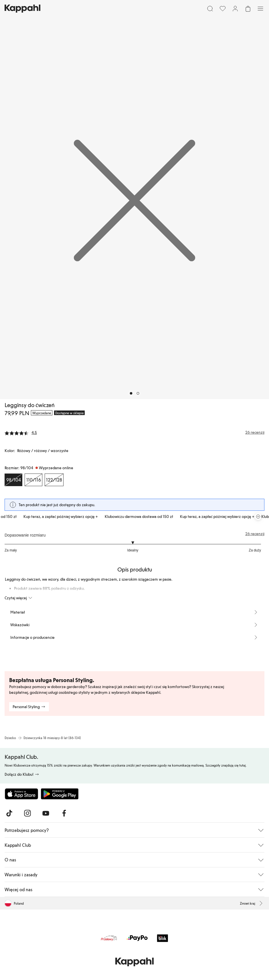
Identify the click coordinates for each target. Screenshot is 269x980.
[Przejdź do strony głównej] (22, 9)
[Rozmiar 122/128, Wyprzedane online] (54, 480)
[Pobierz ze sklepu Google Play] (60, 794)
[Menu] (260, 9)
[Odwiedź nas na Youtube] (46, 813)
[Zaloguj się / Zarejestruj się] (235, 9)
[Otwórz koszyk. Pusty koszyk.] (248, 9)
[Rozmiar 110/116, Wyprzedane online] (33, 480)
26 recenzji (255, 534)
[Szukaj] (210, 9)
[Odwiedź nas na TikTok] (9, 813)
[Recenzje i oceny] (134, 432)
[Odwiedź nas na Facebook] (64, 813)
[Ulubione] (223, 9)
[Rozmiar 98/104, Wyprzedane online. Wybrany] (13, 480)
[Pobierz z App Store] (21, 794)
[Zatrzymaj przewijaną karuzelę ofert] (258, 516)
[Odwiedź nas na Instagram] (27, 813)
